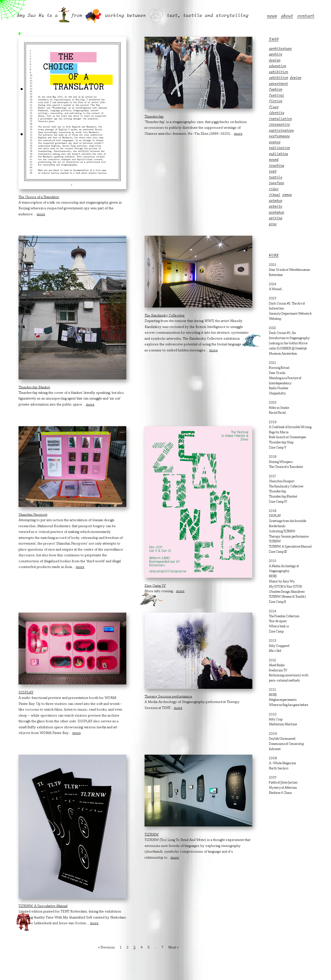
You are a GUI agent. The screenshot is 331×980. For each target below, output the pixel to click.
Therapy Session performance (289, 537)
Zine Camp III (278, 552)
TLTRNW (275, 542)
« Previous (106, 948)
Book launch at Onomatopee (287, 437)
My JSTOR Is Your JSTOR (285, 587)
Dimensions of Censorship (286, 744)
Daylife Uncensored (282, 739)
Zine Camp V (278, 448)
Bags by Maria (279, 432)
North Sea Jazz (279, 769)
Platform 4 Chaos (280, 793)
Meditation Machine (283, 724)
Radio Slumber (279, 388)
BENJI (273, 576)
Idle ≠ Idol (275, 651)
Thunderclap (278, 491)
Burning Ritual (279, 368)
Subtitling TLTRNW (282, 532)
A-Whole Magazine (282, 763)
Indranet (275, 749)
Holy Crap (276, 720)
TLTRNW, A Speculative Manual (290, 547)
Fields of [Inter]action (283, 783)
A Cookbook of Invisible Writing (290, 427)
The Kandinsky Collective (286, 487)
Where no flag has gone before (289, 705)
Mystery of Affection (283, 788)
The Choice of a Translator (286, 467)
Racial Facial (277, 413)
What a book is (279, 626)
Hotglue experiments (283, 700)
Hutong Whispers (281, 462)
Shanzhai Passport (282, 481)
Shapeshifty (277, 394)
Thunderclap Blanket (283, 497)
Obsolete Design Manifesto (287, 592)
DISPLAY (275, 516)
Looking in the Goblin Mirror (288, 343)
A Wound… (276, 289)
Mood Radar (277, 665)
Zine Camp (276, 632)
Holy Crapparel (279, 646)
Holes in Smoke (279, 408)
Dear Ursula (277, 373)
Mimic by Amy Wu (282, 582)
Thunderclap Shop (281, 443)
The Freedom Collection (284, 616)
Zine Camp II (277, 602)
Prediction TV (278, 671)
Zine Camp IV (278, 502)
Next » (173, 948)
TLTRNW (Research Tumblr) (287, 597)
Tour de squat (278, 621)
